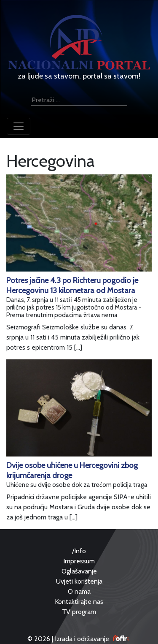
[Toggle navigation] (19, 126)
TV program (79, 612)
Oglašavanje (79, 571)
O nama (79, 591)
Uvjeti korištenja (79, 581)
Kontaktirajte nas (79, 602)
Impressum (79, 561)
